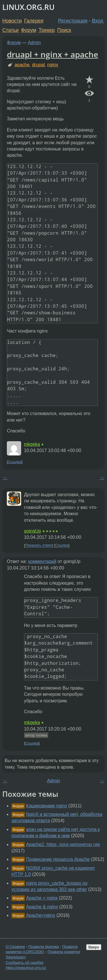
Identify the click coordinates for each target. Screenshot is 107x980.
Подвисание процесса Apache (58, 859)
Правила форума (44, 947)
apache (22, 65)
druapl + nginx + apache (53, 54)
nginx (53, 65)
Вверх (94, 947)
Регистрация (73, 21)
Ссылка (15, 462)
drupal (38, 65)
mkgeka (32, 444)
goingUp (33, 531)
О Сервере (15, 947)
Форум (28, 30)
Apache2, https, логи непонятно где (63, 844)
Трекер (47, 30)
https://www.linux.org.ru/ (26, 968)
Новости (12, 21)
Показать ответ (39, 545)
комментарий (42, 561)
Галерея (34, 21)
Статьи (10, 30)
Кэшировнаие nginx (47, 806)
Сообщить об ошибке (25, 963)
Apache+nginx (41, 915)
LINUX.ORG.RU (28, 7)
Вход (98, 21)
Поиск (64, 30)
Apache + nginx (42, 898)
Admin (34, 43)
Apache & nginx (42, 907)
